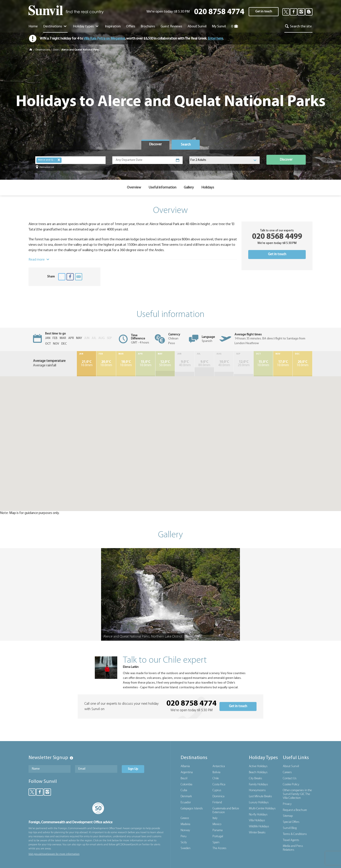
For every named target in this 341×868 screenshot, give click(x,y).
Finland (217, 803)
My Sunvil (219, 27)
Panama (218, 830)
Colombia (186, 785)
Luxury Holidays (259, 803)
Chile (56, 50)
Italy (215, 818)
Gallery (189, 188)
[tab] (155, 145)
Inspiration (113, 27)
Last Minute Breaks (260, 796)
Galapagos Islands (192, 809)
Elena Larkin (131, 667)
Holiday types (86, 27)
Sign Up (133, 769)
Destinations (55, 27)
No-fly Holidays (258, 815)
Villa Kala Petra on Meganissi (104, 39)
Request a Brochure (295, 810)
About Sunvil (291, 766)
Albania (185, 766)
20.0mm (244, 364)
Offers (131, 27)
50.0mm (165, 364)
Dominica (218, 796)
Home (33, 27)
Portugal (218, 836)
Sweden (186, 848)
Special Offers (291, 822)
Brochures (148, 27)
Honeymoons (257, 790)
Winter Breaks (257, 833)
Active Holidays (258, 766)
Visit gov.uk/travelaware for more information (54, 854)
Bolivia (216, 772)
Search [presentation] (186, 145)
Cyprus (217, 790)
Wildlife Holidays (259, 827)
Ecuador (186, 803)
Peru (184, 836)
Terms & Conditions (295, 834)
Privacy (287, 804)
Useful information (162, 188)
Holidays (208, 188)
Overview (134, 188)
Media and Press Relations (293, 848)
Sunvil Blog (290, 828)
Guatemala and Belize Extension (226, 810)
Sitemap (288, 816)
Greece (185, 818)
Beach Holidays (258, 772)
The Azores (219, 848)
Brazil (184, 778)
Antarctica (219, 766)
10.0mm (86, 364)
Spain (216, 843)
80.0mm (204, 364)
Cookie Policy (291, 785)
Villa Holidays (257, 820)
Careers (287, 772)
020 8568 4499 (277, 237)
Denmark (186, 796)
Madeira (185, 824)
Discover (286, 160)
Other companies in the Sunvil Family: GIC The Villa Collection (297, 794)
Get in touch (264, 12)
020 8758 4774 (219, 12)
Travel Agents (291, 840)
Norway (185, 830)
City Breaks (256, 778)
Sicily (184, 843)
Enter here (215, 39)
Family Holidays (258, 785)
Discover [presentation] (155, 144)
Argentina (187, 772)
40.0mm (185, 364)
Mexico (217, 824)
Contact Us (290, 778)
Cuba (184, 790)
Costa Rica (219, 785)
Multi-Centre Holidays (262, 809)
